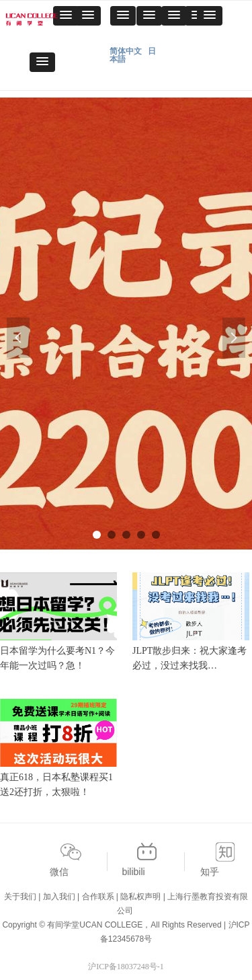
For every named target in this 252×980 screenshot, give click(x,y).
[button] (88, 16)
